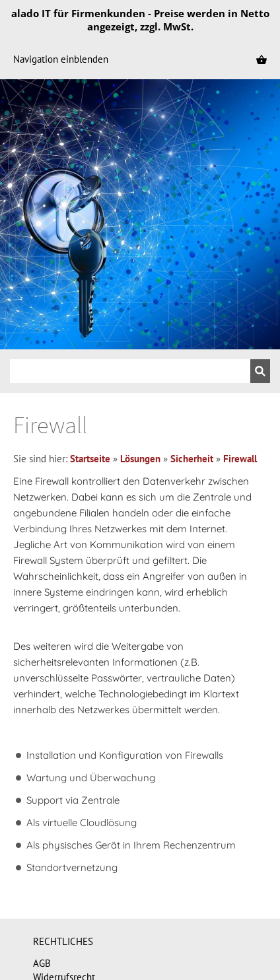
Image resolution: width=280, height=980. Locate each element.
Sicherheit (192, 459)
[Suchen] (130, 371)
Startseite (90, 459)
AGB (42, 963)
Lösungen (140, 459)
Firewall (240, 459)
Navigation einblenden (61, 59)
